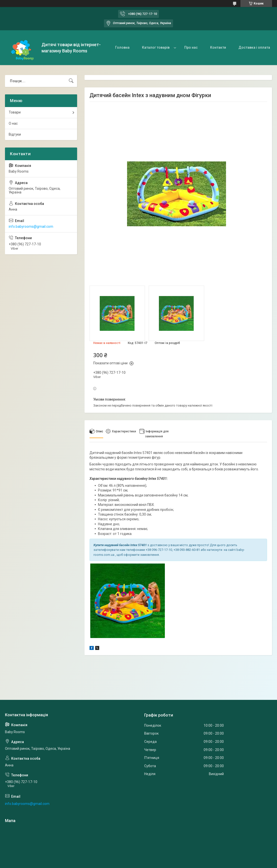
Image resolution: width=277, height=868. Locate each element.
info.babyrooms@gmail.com (31, 226)
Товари (15, 112)
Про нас (191, 47)
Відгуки (15, 134)
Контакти (218, 47)
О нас (13, 123)
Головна (122, 47)
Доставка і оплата (254, 47)
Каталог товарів (156, 47)
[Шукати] (71, 81)
